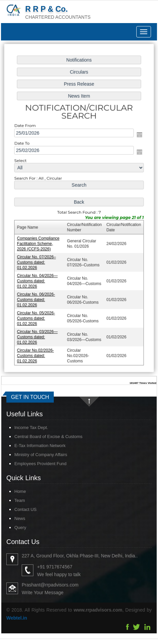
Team (12, 500)
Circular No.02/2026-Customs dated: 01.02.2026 (36, 353)
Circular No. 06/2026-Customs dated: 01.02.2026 (37, 298)
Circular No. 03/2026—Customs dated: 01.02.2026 (38, 335)
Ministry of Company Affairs (33, 455)
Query (13, 527)
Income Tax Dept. (24, 427)
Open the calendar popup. (138, 136)
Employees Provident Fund (33, 464)
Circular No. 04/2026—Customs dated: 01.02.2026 (38, 280)
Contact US (18, 509)
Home (13, 491)
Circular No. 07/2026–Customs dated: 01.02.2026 (37, 261)
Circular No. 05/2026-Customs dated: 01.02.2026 (37, 316)
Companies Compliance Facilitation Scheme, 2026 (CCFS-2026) (39, 243)
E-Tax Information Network (32, 446)
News (12, 518)
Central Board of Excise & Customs (41, 437)
